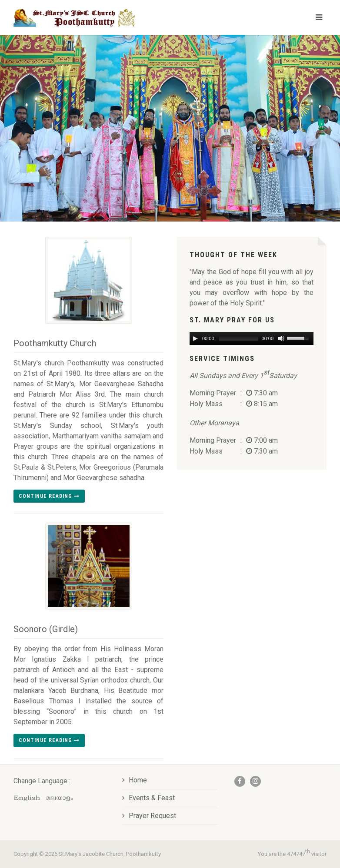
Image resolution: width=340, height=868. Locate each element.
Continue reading (49, 496)
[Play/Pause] (195, 338)
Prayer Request (149, 816)
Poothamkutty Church (55, 343)
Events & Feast (148, 798)
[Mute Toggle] (280, 338)
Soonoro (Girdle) (46, 629)
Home (135, 780)
